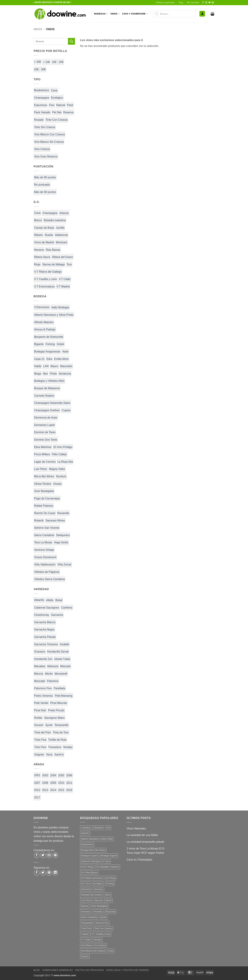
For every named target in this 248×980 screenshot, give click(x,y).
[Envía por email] (49, 855)
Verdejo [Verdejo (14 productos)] (98, 940)
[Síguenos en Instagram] (206, 3)
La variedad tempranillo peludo (145, 842)
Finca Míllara (42, 454)
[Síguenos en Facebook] (203, 3)
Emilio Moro (61, 359)
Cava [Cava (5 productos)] (107, 861)
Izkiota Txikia (62, 659)
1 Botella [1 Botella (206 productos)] (85, 828)
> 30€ (38, 62)
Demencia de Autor (46, 418)
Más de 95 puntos (45, 177)
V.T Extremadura (44, 287)
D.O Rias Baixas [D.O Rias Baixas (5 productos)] (89, 872)
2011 (69, 783)
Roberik (39, 521)
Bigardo (39, 344)
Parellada (59, 688)
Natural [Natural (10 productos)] (85, 906)
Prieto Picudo (56, 710)
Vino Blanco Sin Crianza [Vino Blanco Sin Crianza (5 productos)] (93, 951)
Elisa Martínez (43, 447)
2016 (69, 790)
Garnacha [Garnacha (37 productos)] (86, 889)
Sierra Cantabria (44, 535)
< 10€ (46, 62)
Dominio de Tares (45, 432)
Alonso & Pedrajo (45, 329)
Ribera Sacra (42, 257)
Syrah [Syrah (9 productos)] (103, 917)
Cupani (66, 410)
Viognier (39, 755)
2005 (61, 775)
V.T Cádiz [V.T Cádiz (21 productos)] (86, 940)
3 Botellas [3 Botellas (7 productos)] (98, 828)
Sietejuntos (63, 535)
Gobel (60, 344)
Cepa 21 (39, 359)
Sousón (39, 725)
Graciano (40, 652)
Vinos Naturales (136, 829)
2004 (53, 775)
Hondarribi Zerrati (58, 652)
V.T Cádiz (65, 279)
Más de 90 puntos (45, 192)
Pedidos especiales (165, 3)
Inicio (38, 29)
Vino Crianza (42, 149)
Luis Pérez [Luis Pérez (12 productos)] (86, 900)
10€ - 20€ (58, 62)
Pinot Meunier (59, 703)
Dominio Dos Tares (46, 440)
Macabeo (40, 666)
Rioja (37, 264)
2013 (45, 790)
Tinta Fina (40, 740)
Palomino (53, 681)
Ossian (58, 484)
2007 (37, 783)
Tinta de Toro (61, 732)
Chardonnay (42, 615)
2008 (45, 783)
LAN (46, 366)
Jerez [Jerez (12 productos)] (108, 895)
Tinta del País (42, 732)
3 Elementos (42, 307)
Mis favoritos (193, 3)
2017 (37, 797)
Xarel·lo (59, 755)
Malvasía (53, 666)
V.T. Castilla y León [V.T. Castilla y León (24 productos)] (101, 934)
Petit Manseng (64, 696)
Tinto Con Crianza (56, 120)
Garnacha (57, 615)
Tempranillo (61, 725)
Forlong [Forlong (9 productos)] (110, 884)
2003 (45, 775)
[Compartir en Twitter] (43, 855)
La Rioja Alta (65, 462)
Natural (61, 105)
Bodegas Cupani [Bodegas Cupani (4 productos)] (89, 856)
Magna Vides (57, 469)
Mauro (54, 366)
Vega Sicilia (61, 542)
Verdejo (68, 747)
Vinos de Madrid (44, 242)
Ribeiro (38, 235)
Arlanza (64, 213)
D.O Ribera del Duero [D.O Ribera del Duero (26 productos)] (92, 878)
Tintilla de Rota (57, 740)
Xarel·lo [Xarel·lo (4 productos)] (85, 956)
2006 (69, 775)
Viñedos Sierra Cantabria (49, 579)
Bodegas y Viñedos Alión (49, 381)
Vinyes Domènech (45, 557)
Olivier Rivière (43, 484)
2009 (53, 783)
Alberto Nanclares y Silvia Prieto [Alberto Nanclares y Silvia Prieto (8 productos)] (97, 839)
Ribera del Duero (62, 257)
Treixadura (55, 747)
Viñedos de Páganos (47, 572)
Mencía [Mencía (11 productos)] (99, 900)
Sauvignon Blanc (54, 718)
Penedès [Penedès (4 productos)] (98, 912)
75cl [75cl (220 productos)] (108, 828)
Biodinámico (42, 90)
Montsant (61, 242)
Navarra (39, 250)
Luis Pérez (41, 469)
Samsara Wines (55, 521)
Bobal (59, 600)
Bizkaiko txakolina (55, 220)
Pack (70, 105)
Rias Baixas (53, 250)
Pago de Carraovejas (47, 498)
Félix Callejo (59, 454)
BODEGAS (101, 14)
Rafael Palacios (44, 506)
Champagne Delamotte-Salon (52, 403)
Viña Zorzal (64, 564)
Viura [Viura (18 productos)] (111, 951)
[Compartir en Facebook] (37, 855)
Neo (45, 374)
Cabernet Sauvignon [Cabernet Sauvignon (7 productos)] (91, 861)
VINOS (115, 14)
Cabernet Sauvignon (47, 608)
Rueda (49, 235)
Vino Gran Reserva (46, 156)
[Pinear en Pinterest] (55, 855)
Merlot (49, 674)
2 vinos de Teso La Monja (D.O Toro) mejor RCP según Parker (145, 851)
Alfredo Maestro (44, 322)
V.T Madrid (63, 287)
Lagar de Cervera (45, 462)
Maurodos (66, 366)
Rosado (39, 120)
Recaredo (63, 513)
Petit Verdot (41, 703)
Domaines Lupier (45, 425)
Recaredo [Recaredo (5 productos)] (111, 912)
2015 (61, 790)
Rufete (38, 718)
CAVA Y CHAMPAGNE (135, 14)
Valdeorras (61, 235)
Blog (181, 3)
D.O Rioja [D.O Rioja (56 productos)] (110, 878)
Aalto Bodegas (60, 307)
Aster (65, 352)
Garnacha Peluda (45, 637)
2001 (37, 775)
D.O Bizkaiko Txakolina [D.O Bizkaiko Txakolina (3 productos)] (108, 867)
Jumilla (60, 228)
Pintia (53, 374)
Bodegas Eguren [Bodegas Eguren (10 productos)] (109, 856)
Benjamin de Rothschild (49, 337)
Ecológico (57, 98)
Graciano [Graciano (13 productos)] (99, 889)
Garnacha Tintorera (46, 644)
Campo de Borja (44, 228)
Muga (38, 374)
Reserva (68, 112)
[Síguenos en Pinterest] (49, 873)
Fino (52, 105)
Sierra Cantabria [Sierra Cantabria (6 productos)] (89, 917)
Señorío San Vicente (47, 528)
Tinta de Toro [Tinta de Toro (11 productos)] (102, 923)
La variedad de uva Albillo (142, 835)
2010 (61, 783)
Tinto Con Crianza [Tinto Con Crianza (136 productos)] (103, 928)
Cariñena (67, 608)
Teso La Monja (43, 542)
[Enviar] (71, 41)
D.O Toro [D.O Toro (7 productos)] (86, 884)
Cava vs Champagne (139, 860)
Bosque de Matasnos (47, 388)
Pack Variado (42, 112)
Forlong (50, 344)
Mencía (39, 674)
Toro (69, 264)
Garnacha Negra (44, 630)
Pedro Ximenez (43, 696)
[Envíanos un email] (213, 3)
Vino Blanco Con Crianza (49, 134)
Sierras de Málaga (53, 264)
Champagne (42, 98)
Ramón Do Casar (45, 513)
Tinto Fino (40, 747)
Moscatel (40, 681)
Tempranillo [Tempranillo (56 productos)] (87, 923)
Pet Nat (57, 112)
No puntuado (42, 185)
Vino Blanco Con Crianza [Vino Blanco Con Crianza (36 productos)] (93, 945)
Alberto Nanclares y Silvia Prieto (54, 315)
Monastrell (61, 674)
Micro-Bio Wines (44, 476)
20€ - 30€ (40, 69)
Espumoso (41, 105)
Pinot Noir (40, 710)
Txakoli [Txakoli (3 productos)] (85, 934)
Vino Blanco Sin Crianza (49, 142)
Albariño (39, 600)
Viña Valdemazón (45, 564)
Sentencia (65, 374)
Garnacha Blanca (45, 622)
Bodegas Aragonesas (47, 352)
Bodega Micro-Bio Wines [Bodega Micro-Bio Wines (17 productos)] (93, 850)
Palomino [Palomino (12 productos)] (86, 912)
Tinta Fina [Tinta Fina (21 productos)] (86, 928)
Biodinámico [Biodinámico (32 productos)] (87, 844)
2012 (37, 790)
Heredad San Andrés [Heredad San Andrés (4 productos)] (91, 895)
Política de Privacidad (89, 970)
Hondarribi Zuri (43, 659)
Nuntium (61, 476)
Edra (49, 359)
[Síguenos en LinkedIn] (55, 873)
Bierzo (38, 220)
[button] (202, 14)
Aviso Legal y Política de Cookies (127, 970)
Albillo (50, 600)
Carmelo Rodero (44, 396)
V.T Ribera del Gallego (48, 272)
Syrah (49, 725)
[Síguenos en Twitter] (209, 3)
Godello (64, 644)
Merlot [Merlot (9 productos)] (108, 900)
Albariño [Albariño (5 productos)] (85, 833)
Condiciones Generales (57, 970)
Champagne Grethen (47, 410)
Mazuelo (65, 666)
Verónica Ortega (44, 550)
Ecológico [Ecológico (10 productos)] (98, 884)
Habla (38, 366)
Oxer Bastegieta (44, 491)
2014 (53, 790)
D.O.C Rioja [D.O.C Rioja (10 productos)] (87, 867)
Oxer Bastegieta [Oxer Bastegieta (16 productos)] (100, 906)
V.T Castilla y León (46, 279)
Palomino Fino (43, 688)
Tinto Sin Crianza (45, 127)
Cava (54, 90)
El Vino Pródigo (63, 447)
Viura (49, 755)
